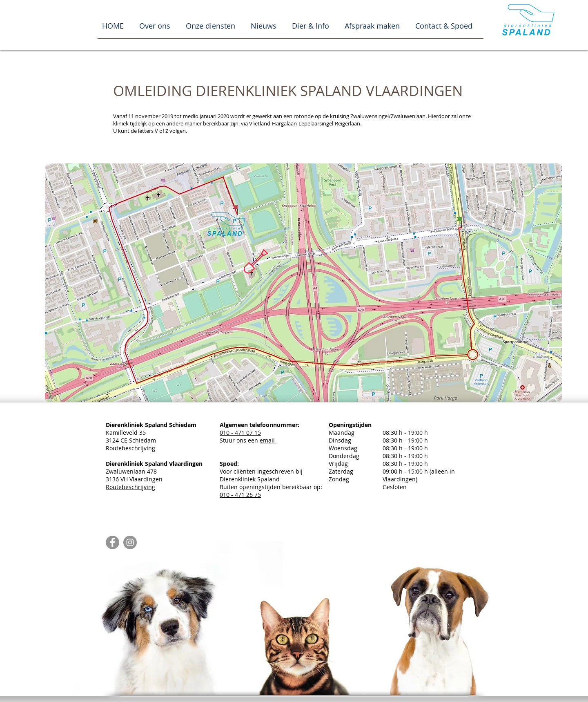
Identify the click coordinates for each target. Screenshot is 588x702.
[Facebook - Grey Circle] (112, 542)
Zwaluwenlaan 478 (154, 467)
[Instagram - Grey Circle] (130, 542)
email (268, 440)
